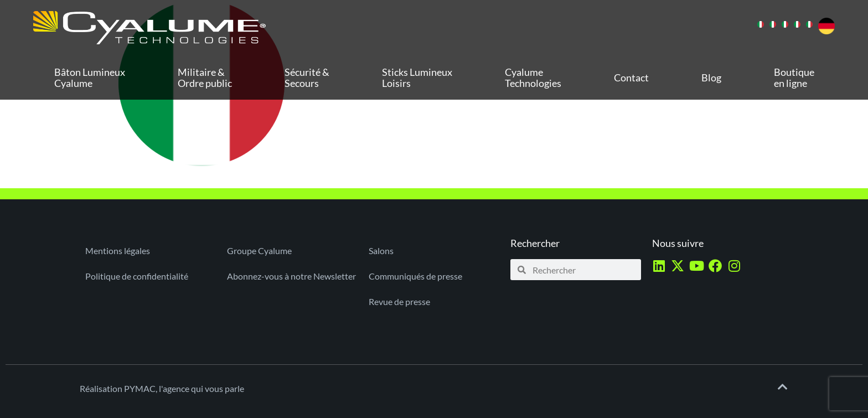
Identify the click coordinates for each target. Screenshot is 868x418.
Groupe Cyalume (259, 251)
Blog (711, 78)
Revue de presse (399, 301)
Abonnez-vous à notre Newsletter (291, 276)
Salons (381, 251)
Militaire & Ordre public (205, 78)
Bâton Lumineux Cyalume (90, 78)
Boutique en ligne (794, 78)
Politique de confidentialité (137, 276)
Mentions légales (118, 251)
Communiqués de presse (415, 276)
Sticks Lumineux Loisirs (417, 78)
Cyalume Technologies (533, 78)
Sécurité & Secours (307, 78)
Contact (631, 78)
